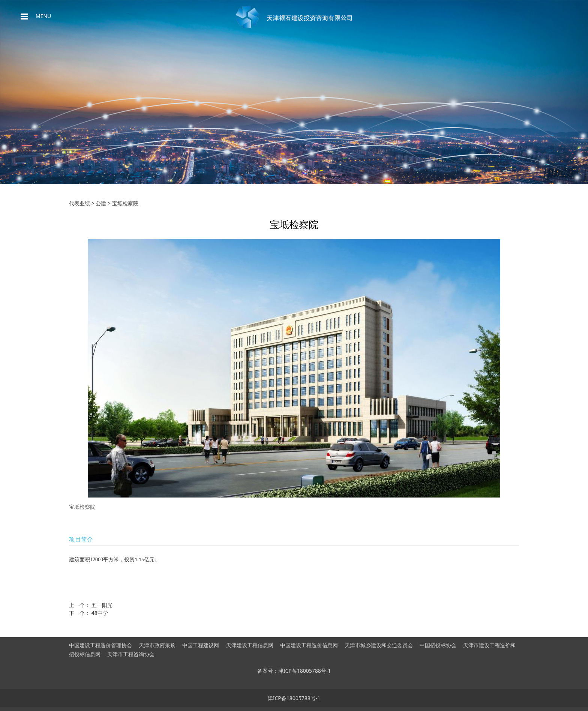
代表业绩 (79, 203)
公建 (101, 203)
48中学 (100, 613)
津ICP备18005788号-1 (294, 698)
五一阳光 (102, 605)
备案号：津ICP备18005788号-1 (294, 671)
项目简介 (81, 539)
